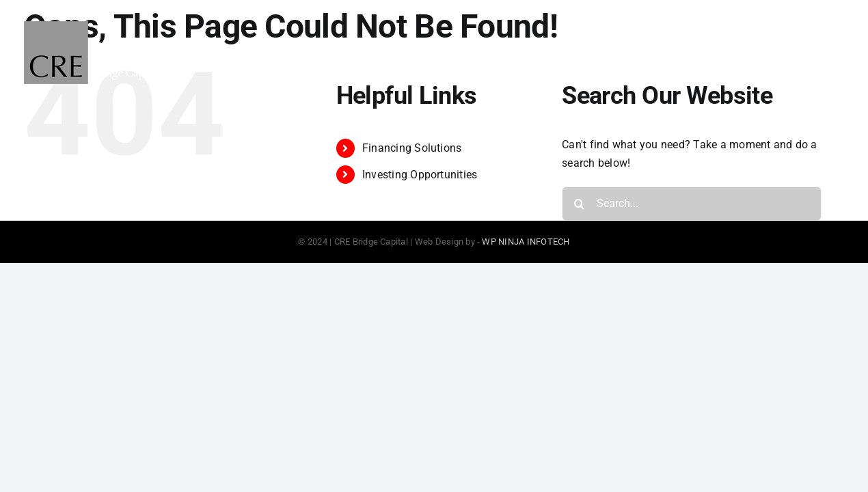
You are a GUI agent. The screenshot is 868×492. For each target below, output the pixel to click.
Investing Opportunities (420, 175)
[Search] (579, 204)
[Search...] (692, 204)
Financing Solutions (412, 148)
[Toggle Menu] (832, 53)
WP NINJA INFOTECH (526, 242)
